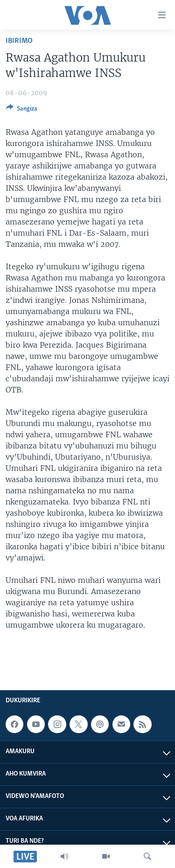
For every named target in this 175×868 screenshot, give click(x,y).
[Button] (22, 110)
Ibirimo (19, 41)
